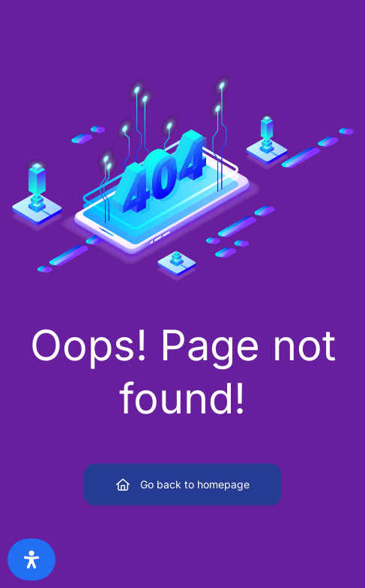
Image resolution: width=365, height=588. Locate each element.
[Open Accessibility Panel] (31, 560)
